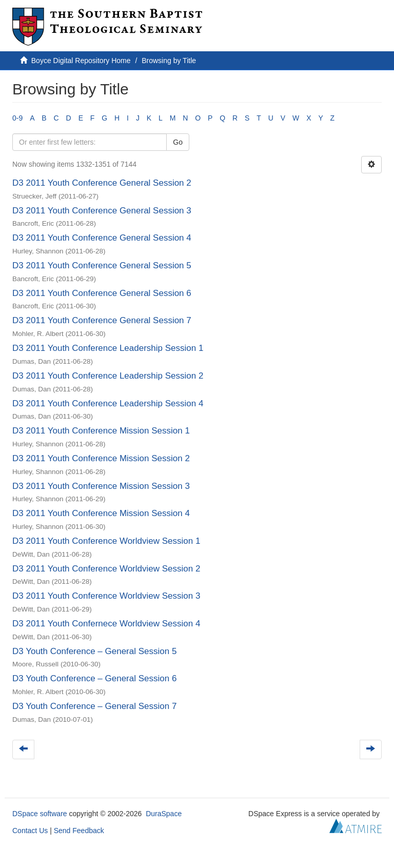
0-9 (17, 118)
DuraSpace (164, 814)
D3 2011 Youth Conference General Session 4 (102, 238)
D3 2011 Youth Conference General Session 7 (102, 320)
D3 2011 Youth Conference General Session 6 (102, 293)
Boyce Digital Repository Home (81, 61)
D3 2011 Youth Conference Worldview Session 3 (106, 596)
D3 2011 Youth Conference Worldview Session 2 (106, 569)
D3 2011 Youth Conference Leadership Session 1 (108, 348)
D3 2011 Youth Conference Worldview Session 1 (106, 541)
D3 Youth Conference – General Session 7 (94, 706)
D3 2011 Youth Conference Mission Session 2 (101, 458)
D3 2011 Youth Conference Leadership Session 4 (108, 403)
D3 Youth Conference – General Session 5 (94, 651)
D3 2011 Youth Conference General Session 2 (102, 183)
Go (178, 142)
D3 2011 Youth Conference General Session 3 (102, 211)
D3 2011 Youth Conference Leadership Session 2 (108, 376)
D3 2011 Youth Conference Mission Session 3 (101, 486)
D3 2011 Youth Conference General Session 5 (102, 265)
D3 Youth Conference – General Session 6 (94, 678)
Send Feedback (79, 831)
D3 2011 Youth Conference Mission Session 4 (101, 513)
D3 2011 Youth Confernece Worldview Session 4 (106, 624)
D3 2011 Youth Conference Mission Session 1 (101, 431)
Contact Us (30, 831)
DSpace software (40, 814)
